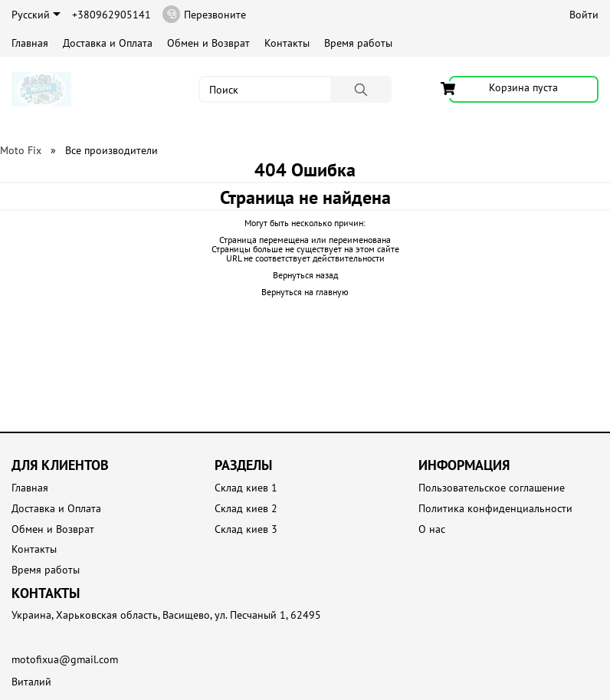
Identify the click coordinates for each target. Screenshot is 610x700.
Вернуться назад (305, 275)
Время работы (358, 43)
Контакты (287, 43)
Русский (36, 15)
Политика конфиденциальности (495, 509)
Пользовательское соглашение (492, 488)
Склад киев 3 (246, 529)
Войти (584, 15)
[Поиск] (361, 89)
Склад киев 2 (246, 509)
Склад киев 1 (246, 488)
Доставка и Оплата (108, 43)
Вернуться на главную (305, 292)
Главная (30, 43)
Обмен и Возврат (208, 43)
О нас (432, 529)
